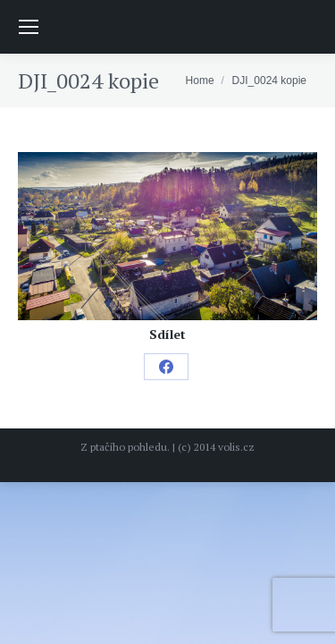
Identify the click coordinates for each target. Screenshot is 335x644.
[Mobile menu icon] (29, 27)
